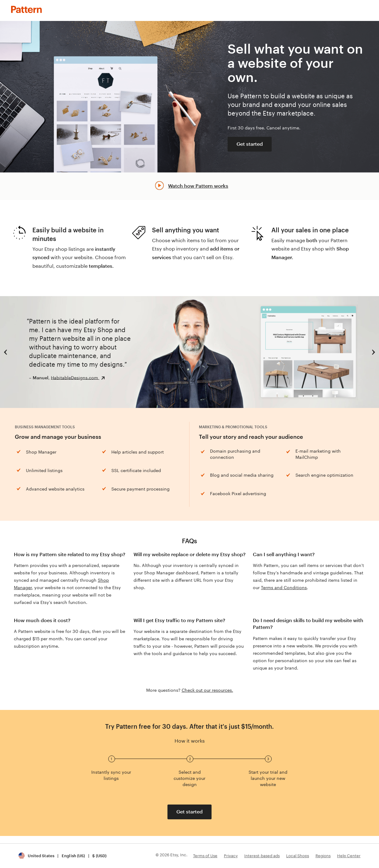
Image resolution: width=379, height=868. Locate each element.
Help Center (349, 856)
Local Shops (298, 856)
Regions (323, 856)
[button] (62, 856)
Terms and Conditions (284, 588)
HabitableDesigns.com (75, 377)
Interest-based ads (262, 856)
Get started (250, 144)
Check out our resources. (207, 690)
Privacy (231, 856)
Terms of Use (205, 856)
